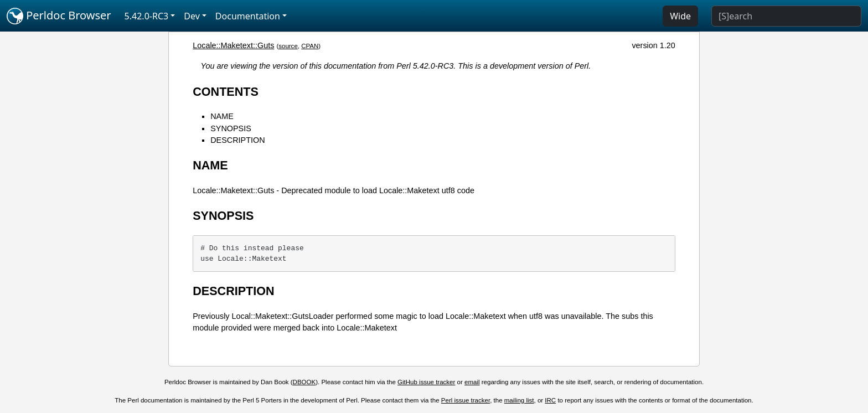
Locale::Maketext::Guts (233, 45)
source (288, 46)
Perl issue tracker (466, 400)
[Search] (786, 16)
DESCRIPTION (237, 140)
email (472, 382)
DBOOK (304, 382)
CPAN (310, 46)
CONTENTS (226, 92)
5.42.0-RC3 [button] (147, 16)
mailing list (519, 400)
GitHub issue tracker (426, 382)
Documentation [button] (248, 16)
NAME (222, 116)
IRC (550, 400)
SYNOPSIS (231, 128)
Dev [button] (192, 16)
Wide (680, 16)
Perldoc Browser (59, 16)
